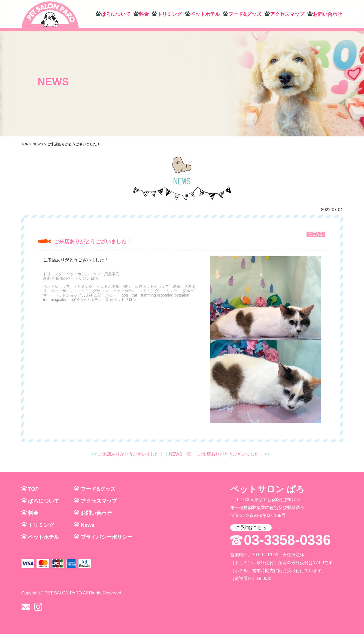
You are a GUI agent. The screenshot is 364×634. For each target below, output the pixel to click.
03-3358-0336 (287, 540)
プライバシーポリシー (107, 537)
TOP (25, 144)
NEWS (38, 144)
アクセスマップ (287, 14)
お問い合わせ (327, 14)
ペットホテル (205, 14)
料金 (144, 14)
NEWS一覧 (180, 454)
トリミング (169, 14)
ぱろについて (116, 14)
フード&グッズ (245, 14)
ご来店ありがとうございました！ (93, 242)
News (87, 525)
